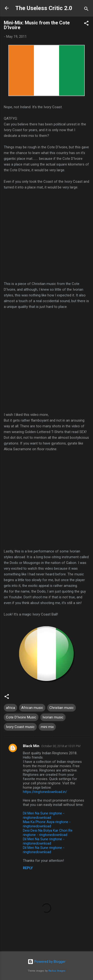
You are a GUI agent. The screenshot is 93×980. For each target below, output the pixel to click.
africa (10, 708)
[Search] (86, 10)
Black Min (31, 746)
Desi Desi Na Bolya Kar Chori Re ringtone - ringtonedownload (48, 833)
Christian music (62, 708)
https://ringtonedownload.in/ (45, 792)
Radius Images (57, 971)
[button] (86, 24)
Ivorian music (53, 717)
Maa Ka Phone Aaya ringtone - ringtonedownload (47, 824)
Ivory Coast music (20, 727)
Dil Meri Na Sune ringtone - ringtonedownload (44, 815)
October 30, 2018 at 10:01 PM (61, 746)
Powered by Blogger (47, 962)
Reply (28, 868)
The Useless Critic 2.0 (44, 8)
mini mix (47, 727)
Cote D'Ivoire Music (21, 717)
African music (32, 708)
